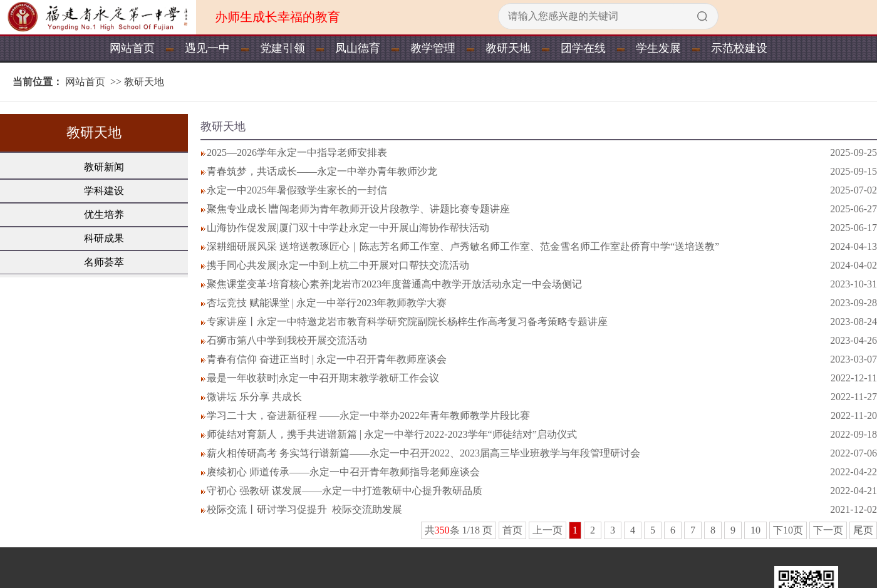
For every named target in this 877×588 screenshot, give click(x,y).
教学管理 (433, 48)
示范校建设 (739, 48)
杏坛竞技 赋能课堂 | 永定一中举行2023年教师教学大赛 (327, 303)
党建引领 (283, 48)
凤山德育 (358, 48)
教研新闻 (104, 167)
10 (755, 530)
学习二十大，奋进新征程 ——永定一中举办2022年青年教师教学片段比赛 (368, 415)
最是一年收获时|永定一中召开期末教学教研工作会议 (323, 378)
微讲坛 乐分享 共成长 (254, 397)
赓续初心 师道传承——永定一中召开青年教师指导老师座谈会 (343, 472)
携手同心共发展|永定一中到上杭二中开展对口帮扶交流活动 (338, 265)
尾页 (863, 530)
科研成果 (104, 238)
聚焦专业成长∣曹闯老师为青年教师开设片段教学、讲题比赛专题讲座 (358, 209)
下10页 (788, 530)
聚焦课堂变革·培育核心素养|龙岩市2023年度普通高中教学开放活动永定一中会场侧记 (394, 284)
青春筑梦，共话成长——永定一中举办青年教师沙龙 (322, 171)
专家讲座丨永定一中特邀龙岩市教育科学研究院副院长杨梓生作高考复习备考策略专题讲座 (407, 322)
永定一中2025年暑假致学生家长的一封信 (297, 190)
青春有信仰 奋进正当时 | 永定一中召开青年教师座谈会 (327, 359)
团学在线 (583, 48)
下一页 (828, 530)
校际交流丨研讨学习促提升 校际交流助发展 (304, 509)
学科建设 (104, 191)
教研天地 (508, 48)
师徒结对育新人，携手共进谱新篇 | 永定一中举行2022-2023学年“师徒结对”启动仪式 (392, 434)
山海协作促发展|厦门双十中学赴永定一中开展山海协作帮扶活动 (348, 228)
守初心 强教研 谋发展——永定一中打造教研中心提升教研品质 (345, 491)
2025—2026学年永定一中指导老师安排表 (297, 152)
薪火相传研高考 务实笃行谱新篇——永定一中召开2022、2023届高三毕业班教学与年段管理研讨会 (423, 453)
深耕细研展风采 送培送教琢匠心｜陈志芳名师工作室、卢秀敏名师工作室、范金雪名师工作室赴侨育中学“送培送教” (463, 246)
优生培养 (104, 214)
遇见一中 (207, 48)
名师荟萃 (104, 262)
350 (442, 530)
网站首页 (132, 48)
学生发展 (658, 48)
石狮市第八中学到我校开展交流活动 (287, 340)
